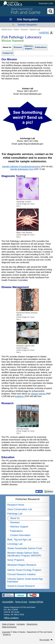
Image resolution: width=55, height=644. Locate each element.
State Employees (9, 627)
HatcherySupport (29, 47)
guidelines (19, 396)
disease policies (38, 394)
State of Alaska (14, 4)
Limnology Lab (15, 544)
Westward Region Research (22, 565)
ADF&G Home (7, 29)
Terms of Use (21, 602)
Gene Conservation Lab (20, 509)
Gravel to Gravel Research (21, 586)
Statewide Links (46, 3)
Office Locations (11, 618)
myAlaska (21, 624)
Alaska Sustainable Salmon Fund (25, 548)
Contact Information (20, 535)
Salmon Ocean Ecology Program (24, 570)
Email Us (7, 634)
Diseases (18, 47)
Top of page (44, 640)
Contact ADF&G (36, 602)
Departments (32, 624)
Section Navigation (27, 25)
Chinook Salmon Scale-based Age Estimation (25, 580)
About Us (7, 47)
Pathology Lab (35, 29)
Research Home (16, 505)
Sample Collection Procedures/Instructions (21, 166)
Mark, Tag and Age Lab (19, 540)
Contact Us (8, 53)
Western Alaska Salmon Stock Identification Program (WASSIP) (24, 554)
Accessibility (8, 602)
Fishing (16, 29)
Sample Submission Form (22, 169)
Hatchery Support (19, 527)
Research (24, 29)
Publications (41, 47)
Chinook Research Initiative (22, 574)
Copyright (6, 632)
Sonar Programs (16, 560)
